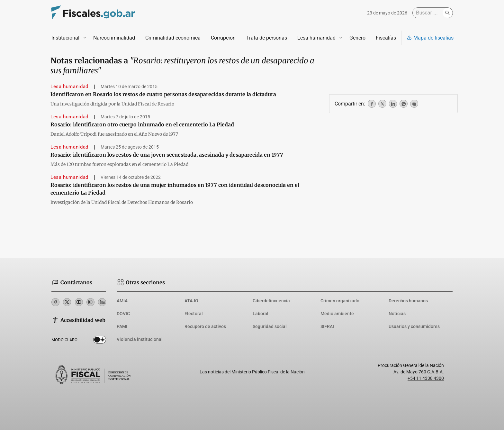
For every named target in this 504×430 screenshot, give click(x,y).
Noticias (397, 314)
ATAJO (191, 301)
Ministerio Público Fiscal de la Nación (268, 372)
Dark (100, 341)
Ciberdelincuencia (271, 301)
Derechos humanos (408, 301)
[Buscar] (429, 13)
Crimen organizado (340, 301)
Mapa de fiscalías (430, 38)
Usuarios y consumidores (414, 326)
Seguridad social (270, 326)
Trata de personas (267, 38)
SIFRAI (327, 326)
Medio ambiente (337, 314)
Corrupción (223, 38)
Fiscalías (386, 38)
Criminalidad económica (173, 38)
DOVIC (123, 314)
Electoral (194, 314)
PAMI (122, 326)
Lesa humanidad (316, 38)
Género (357, 38)
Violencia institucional (140, 339)
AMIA (122, 301)
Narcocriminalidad (114, 38)
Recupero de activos (205, 326)
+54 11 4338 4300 (426, 378)
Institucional (65, 38)
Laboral (261, 314)
